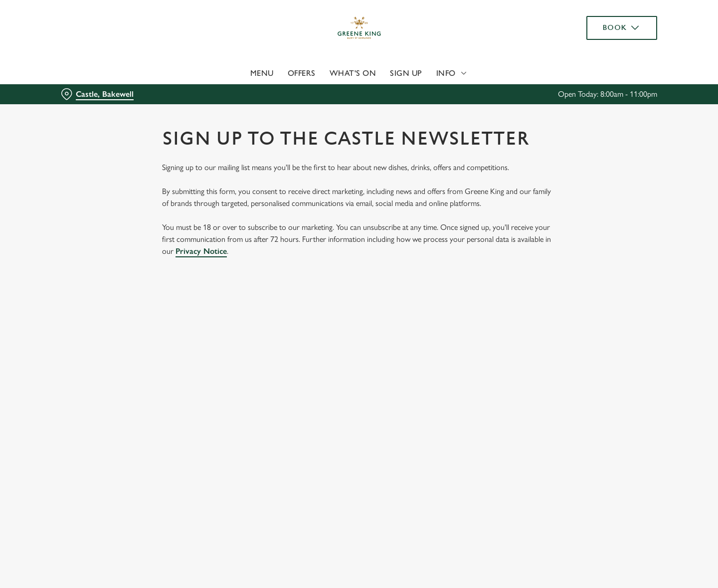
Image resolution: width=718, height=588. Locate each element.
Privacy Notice (201, 251)
